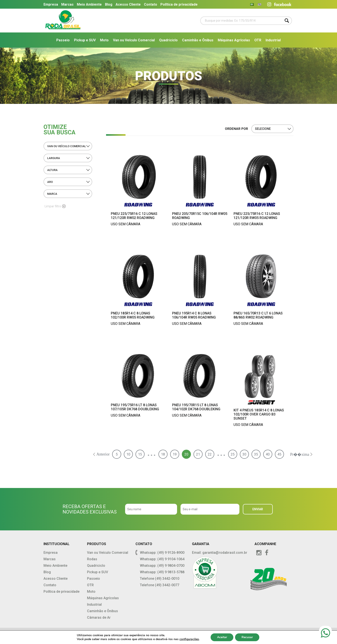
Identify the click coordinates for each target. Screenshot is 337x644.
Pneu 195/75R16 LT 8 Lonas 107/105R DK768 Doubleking (135, 407)
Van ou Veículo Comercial (134, 40)
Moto (104, 40)
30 (244, 454)
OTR (258, 40)
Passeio (63, 40)
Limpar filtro (55, 206)
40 (268, 454)
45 (279, 454)
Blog (109, 4)
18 (163, 454)
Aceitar (222, 637)
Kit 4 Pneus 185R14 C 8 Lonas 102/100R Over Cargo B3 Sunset (259, 414)
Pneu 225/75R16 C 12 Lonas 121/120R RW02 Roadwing (134, 216)
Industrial (273, 40)
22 (210, 454)
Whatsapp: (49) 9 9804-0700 (162, 566)
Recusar (247, 637)
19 (175, 454)
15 (140, 454)
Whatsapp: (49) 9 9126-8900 (162, 553)
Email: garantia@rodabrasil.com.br (220, 553)
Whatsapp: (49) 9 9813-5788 (162, 572)
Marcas (67, 4)
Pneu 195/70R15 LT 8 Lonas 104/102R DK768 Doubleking (196, 407)
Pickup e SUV (85, 40)
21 (198, 454)
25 (233, 454)
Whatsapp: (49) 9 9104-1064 (162, 559)
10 (128, 454)
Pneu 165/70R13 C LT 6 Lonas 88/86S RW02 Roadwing (258, 315)
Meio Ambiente (89, 4)
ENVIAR (258, 509)
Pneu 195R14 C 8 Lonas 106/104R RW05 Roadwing (194, 315)
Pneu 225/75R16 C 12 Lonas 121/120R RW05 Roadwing (257, 216)
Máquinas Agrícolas (234, 40)
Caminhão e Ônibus (198, 40)
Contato (151, 4)
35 (256, 454)
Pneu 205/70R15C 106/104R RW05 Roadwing (200, 216)
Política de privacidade (179, 4)
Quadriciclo (168, 40)
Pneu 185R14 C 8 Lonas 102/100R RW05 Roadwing (133, 315)
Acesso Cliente (128, 4)
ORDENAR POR (236, 129)
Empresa (51, 4)
